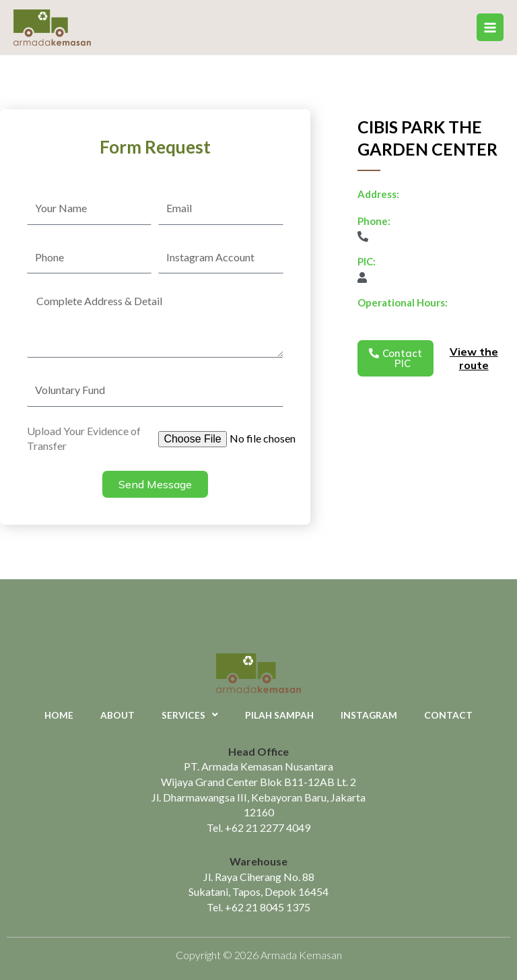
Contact (448, 715)
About (117, 715)
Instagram (369, 715)
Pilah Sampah (279, 715)
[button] (396, 358)
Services (190, 715)
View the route (474, 359)
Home (59, 715)
